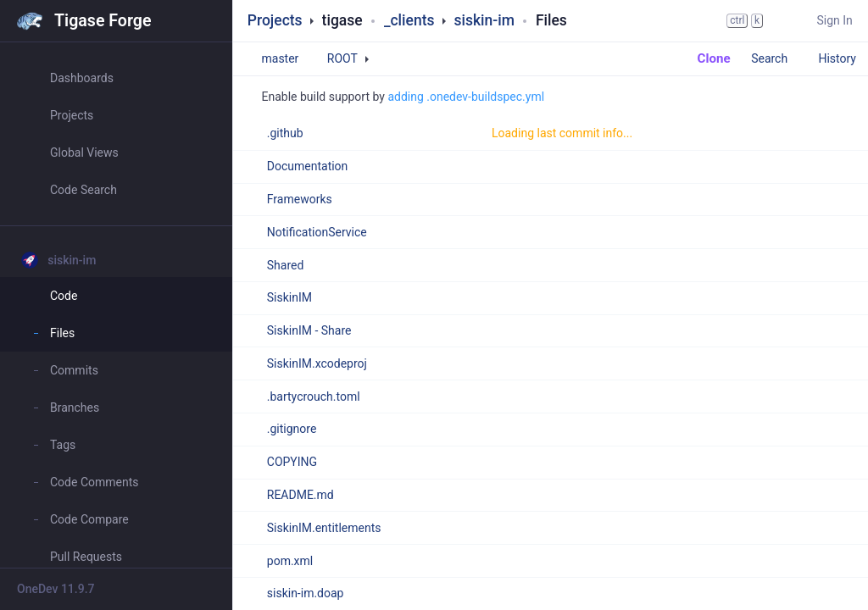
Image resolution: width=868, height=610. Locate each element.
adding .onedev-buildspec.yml (466, 97)
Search (777, 58)
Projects (275, 20)
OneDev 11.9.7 (56, 589)
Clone (706, 58)
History (837, 58)
